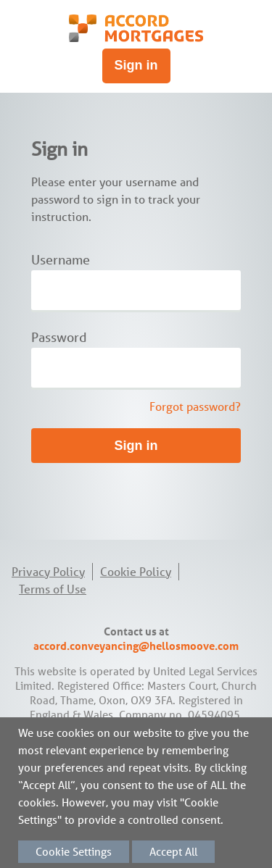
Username (61, 260)
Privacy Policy (48, 572)
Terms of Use (53, 589)
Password (59, 337)
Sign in (136, 65)
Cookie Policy (136, 572)
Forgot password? (195, 406)
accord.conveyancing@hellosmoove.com (136, 646)
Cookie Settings (74, 852)
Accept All (173, 852)
